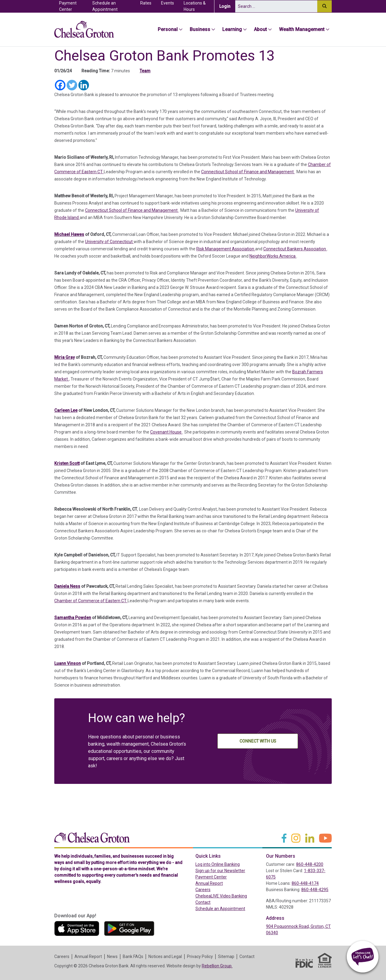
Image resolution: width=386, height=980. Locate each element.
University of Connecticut (109, 242)
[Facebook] (60, 85)
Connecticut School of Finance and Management (248, 172)
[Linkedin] (84, 85)
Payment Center (73, 6)
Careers (203, 890)
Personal (168, 29)
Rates (146, 3)
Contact (203, 902)
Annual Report (209, 883)
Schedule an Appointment (105, 6)
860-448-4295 (315, 890)
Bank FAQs (133, 957)
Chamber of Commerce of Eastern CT (91, 601)
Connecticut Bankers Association (295, 249)
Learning (232, 29)
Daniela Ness (67, 586)
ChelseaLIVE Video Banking (221, 896)
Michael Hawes (69, 234)
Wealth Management (302, 29)
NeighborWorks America (273, 256)
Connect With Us (258, 741)
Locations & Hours (195, 6)
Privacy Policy (200, 957)
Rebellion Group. (217, 966)
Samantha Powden (73, 618)
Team (145, 71)
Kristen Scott (67, 463)
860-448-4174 (305, 883)
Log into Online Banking (228, 864)
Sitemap (226, 957)
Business (200, 29)
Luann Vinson (68, 663)
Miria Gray (65, 357)
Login (227, 6)
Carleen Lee (66, 410)
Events (168, 3)
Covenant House (166, 432)
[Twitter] (72, 85)
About (260, 29)
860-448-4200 (310, 864)
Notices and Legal (165, 957)
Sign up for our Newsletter (220, 871)
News (112, 957)
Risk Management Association (226, 249)
